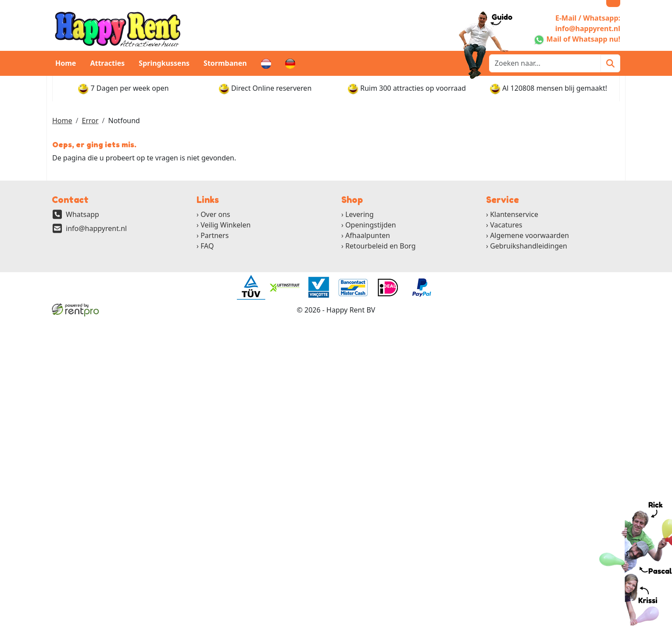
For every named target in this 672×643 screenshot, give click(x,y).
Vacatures (506, 225)
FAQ (207, 246)
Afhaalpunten (368, 235)
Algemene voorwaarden (529, 235)
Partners (214, 235)
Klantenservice (514, 214)
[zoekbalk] (545, 63)
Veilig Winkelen (225, 225)
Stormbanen (225, 63)
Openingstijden (371, 225)
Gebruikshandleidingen (529, 246)
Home (66, 63)
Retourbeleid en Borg (381, 246)
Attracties (107, 63)
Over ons (215, 214)
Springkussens (164, 63)
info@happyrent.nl (96, 228)
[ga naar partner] (250, 288)
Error (90, 121)
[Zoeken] (610, 63)
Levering (359, 214)
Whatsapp (82, 214)
